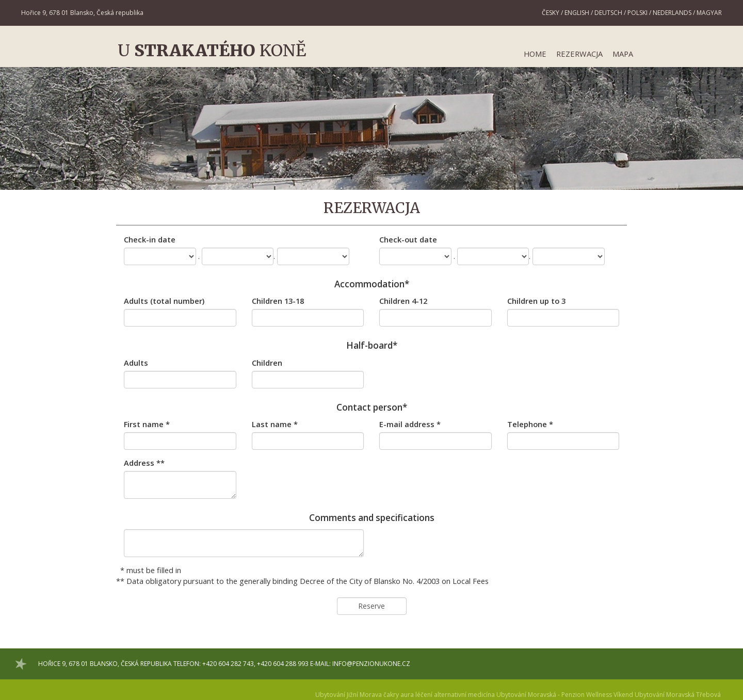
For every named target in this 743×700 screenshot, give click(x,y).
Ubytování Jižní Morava (349, 695)
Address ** (144, 463)
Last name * (275, 424)
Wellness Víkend (610, 695)
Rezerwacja (579, 54)
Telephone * (530, 424)
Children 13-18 (278, 301)
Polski (637, 13)
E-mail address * (410, 424)
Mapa (623, 54)
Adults (136, 363)
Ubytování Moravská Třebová (678, 695)
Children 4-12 (403, 301)
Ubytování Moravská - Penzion (540, 695)
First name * (147, 424)
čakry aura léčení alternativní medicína (439, 695)
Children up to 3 (536, 301)
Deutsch (608, 13)
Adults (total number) (164, 301)
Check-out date (408, 239)
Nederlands (672, 13)
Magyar (709, 13)
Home (535, 54)
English (577, 13)
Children (267, 363)
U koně (212, 51)
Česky (551, 13)
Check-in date (150, 239)
